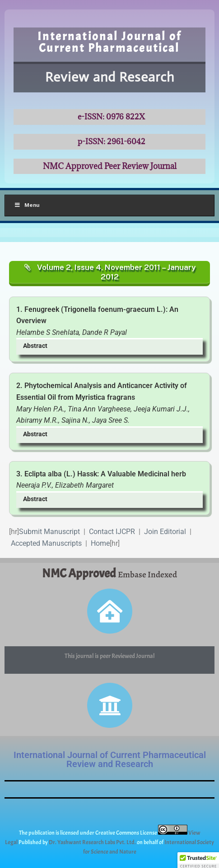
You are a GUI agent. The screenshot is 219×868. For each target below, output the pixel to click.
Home (100, 543)
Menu (27, 205)
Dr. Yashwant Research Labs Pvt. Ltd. (93, 842)
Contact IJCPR (112, 532)
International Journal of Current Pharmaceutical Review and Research (110, 759)
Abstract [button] (35, 346)
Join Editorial (165, 532)
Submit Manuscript (49, 532)
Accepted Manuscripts (46, 543)
